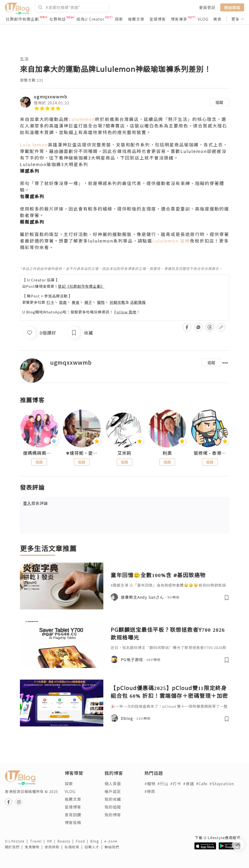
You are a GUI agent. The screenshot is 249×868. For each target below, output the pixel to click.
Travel (38, 841)
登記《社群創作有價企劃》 (81, 286)
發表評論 (36, 503)
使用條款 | (55, 847)
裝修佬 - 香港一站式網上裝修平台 (210, 453)
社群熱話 (58, 19)
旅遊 (63, 302)
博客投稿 (73, 822)
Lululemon (82, 119)
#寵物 (150, 784)
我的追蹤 (113, 807)
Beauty (67, 841)
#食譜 (189, 784)
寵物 (101, 302)
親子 (88, 302)
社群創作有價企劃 (22, 19)
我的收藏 (113, 799)
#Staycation (222, 784)
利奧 (167, 453)
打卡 (50, 302)
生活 (24, 59)
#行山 (163, 784)
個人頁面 (113, 784)
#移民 (150, 791)
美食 (217, 19)
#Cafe (202, 784)
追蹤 (219, 102)
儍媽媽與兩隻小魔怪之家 (39, 453)
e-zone (112, 841)
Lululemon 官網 (171, 241)
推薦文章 (136, 19)
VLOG (203, 19)
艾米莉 (124, 453)
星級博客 (158, 19)
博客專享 (179, 19)
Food (83, 841)
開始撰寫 (232, 7)
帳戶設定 (113, 791)
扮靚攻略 (117, 302)
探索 (119, 19)
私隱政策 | (75, 847)
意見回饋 (73, 815)
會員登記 (207, 7)
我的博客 (113, 815)
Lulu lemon (34, 144)
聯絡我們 (113, 847)
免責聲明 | (35, 847)
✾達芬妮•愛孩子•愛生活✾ (82, 453)
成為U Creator (90, 19)
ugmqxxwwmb (51, 96)
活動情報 (138, 302)
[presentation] (20, 431)
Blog (97, 841)
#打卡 (176, 784)
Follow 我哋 (125, 312)
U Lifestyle (17, 841)
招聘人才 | (95, 847)
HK (52, 841)
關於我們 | (15, 847)
